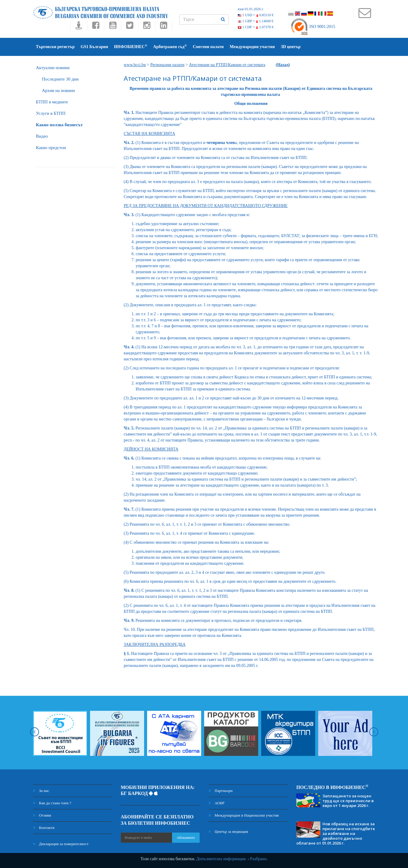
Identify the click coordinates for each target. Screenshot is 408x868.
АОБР (217, 803)
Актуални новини (53, 68)
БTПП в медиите (52, 102)
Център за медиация (228, 831)
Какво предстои (51, 148)
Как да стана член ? (52, 803)
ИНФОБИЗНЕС (131, 46)
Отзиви (42, 815)
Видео (42, 136)
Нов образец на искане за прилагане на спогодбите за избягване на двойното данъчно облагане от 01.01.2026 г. (336, 833)
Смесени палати (208, 47)
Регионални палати (168, 65)
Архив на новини (59, 90)
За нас (41, 791)
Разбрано (258, 859)
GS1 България (94, 47)
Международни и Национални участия (244, 815)
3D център (291, 47)
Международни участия (252, 47)
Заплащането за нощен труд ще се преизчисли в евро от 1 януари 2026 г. (348, 801)
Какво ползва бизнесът (59, 125)
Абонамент (186, 837)
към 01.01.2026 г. (251, 9)
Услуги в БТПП (51, 113)
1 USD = (256, 15)
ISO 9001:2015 (313, 27)
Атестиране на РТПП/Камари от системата (227, 65)
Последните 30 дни (60, 79)
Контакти (44, 828)
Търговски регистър (55, 47)
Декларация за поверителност (61, 844)
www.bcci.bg (135, 65)
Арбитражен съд (170, 46)
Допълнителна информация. (222, 859)
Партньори (221, 791)
